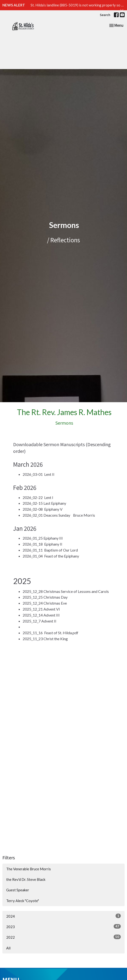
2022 (63, 937)
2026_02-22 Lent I (38, 497)
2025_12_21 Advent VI (41, 609)
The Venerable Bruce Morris (29, 869)
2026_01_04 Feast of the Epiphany (51, 556)
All (8, 948)
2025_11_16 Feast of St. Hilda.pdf (50, 633)
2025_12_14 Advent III (41, 615)
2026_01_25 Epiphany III (43, 538)
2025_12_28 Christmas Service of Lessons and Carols (66, 591)
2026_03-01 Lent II (39, 474)
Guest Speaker (18, 890)
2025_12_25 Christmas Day (45, 597)
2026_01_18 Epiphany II (42, 544)
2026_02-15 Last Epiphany (44, 503)
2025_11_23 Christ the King (45, 639)
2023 (63, 926)
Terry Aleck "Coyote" (23, 901)
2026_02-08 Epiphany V (43, 509)
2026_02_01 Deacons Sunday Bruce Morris (59, 515)
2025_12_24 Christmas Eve (45, 603)
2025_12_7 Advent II (40, 621)
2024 (63, 916)
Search (105, 15)
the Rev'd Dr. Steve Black (26, 879)
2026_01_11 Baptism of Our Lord (50, 550)
